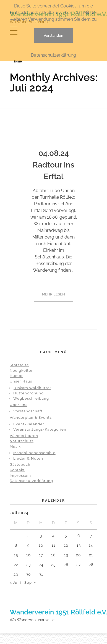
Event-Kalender (29, 424)
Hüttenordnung (28, 393)
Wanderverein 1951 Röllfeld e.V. (58, 612)
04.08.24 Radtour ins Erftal (53, 165)
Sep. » (30, 583)
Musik (15, 447)
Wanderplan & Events (31, 417)
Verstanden (53, 36)
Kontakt (17, 470)
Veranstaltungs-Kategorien (40, 429)
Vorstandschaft (28, 411)
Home (17, 61)
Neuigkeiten (22, 371)
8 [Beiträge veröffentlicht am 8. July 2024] (16, 545)
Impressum (20, 476)
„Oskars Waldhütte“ (32, 388)
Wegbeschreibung (31, 398)
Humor (16, 376)
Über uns (19, 405)
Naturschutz (22, 441)
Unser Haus (21, 381)
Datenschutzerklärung (31, 481)
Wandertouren (24, 436)
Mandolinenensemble (34, 453)
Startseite (19, 365)
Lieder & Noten (28, 458)
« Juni (15, 583)
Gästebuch (20, 464)
